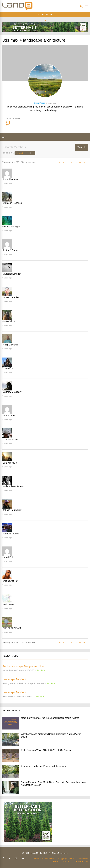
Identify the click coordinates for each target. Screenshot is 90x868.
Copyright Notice (66, 858)
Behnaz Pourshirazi (12, 510)
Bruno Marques (10, 179)
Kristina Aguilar (10, 581)
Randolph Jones (11, 534)
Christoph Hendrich (12, 203)
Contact (67, 861)
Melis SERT (8, 604)
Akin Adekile (9, 321)
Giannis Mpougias (11, 227)
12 (80, 162)
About (56, 861)
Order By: (8, 153)
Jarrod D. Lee (9, 557)
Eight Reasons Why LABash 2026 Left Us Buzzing (46, 750)
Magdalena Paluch (12, 274)
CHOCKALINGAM (12, 628)
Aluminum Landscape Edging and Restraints (43, 766)
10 (71, 162)
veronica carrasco (11, 439)
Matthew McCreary (12, 392)
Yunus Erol (8, 368)
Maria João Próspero (13, 486)
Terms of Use (81, 861)
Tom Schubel (9, 416)
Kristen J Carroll (11, 250)
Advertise (83, 858)
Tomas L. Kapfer (11, 297)
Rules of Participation (44, 858)
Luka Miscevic (10, 463)
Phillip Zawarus (10, 345)
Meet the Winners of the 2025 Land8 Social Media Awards (50, 718)
